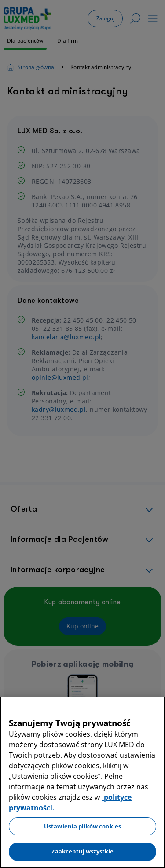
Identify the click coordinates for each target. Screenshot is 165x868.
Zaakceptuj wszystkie (83, 851)
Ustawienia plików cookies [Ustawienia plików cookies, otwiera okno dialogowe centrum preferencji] (82, 826)
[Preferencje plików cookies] (6, 859)
